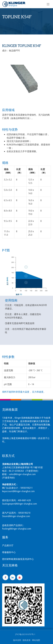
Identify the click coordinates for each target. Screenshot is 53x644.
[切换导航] (48, 4)
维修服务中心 (9, 552)
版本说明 (17, 640)
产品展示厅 (8, 545)
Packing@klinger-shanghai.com (17, 529)
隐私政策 (27, 640)
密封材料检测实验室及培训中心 (18, 559)
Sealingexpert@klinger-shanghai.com (20, 504)
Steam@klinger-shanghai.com (16, 516)
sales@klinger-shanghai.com (22, 474)
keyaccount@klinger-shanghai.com (18, 491)
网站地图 (36, 640)
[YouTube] (20, 577)
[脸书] (5, 577)
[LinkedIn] (13, 577)
